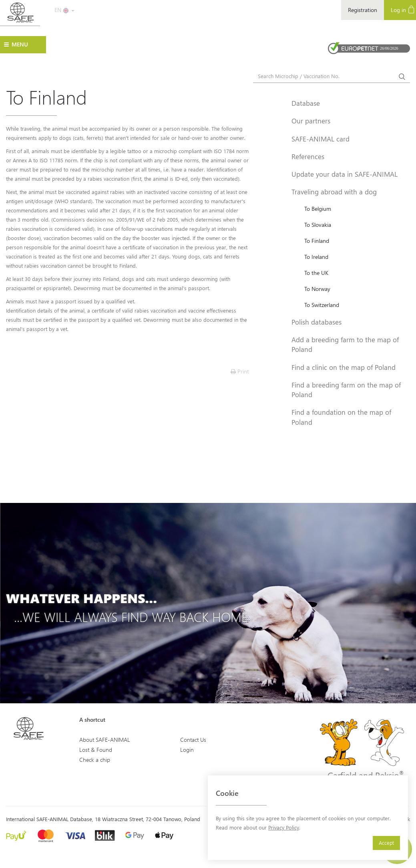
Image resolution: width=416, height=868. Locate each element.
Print (240, 371)
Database (306, 103)
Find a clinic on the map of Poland (344, 367)
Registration (363, 10)
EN (64, 10)
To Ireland (316, 257)
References (308, 156)
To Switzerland (322, 305)
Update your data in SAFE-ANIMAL (345, 174)
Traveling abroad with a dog (334, 192)
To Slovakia (318, 225)
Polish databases (317, 322)
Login (187, 750)
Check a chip (95, 760)
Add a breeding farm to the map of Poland (345, 344)
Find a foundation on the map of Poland (341, 417)
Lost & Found (96, 750)
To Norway (317, 289)
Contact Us (193, 740)
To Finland (317, 241)
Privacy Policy (284, 827)
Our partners (311, 121)
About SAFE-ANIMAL (105, 740)
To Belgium (318, 209)
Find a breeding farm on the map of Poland (346, 390)
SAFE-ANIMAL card (321, 139)
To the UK (316, 273)
